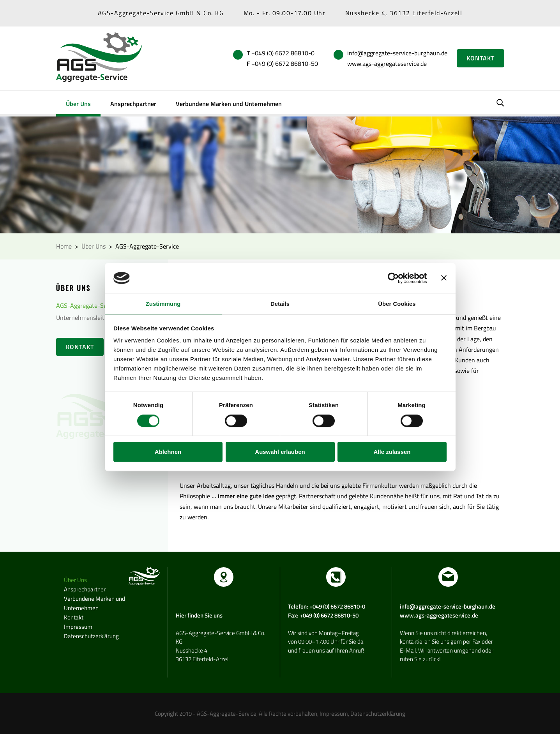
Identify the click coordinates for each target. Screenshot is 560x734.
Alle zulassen (392, 452)
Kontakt (481, 58)
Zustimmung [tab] (163, 304)
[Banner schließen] (444, 278)
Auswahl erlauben (280, 452)
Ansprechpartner (133, 104)
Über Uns (78, 104)
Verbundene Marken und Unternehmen (229, 104)
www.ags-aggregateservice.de (387, 64)
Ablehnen (168, 452)
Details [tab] (280, 304)
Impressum (78, 627)
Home (64, 246)
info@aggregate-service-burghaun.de (397, 53)
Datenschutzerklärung (91, 636)
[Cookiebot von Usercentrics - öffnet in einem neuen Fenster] (393, 278)
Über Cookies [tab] (397, 304)
